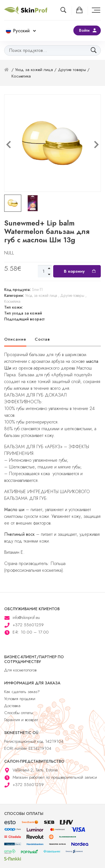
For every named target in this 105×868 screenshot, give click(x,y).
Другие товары (72, 70)
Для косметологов (20, 670)
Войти (84, 30)
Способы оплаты (19, 713)
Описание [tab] (15, 339)
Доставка (12, 706)
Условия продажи (20, 699)
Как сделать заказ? (22, 692)
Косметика (21, 76)
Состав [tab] (42, 339)
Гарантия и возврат (21, 720)
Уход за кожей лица (34, 70)
